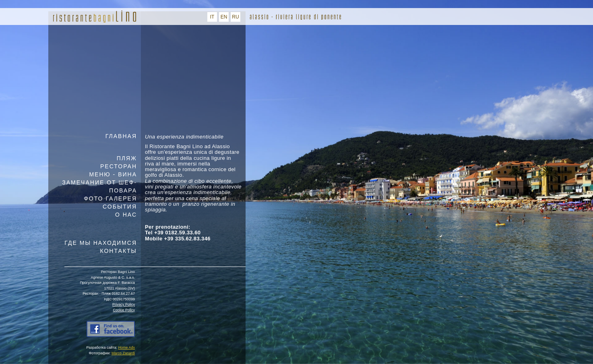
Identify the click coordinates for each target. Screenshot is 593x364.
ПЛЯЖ (127, 158)
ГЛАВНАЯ (121, 136)
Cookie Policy (124, 310)
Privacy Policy (124, 304)
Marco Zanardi (123, 353)
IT (212, 17)
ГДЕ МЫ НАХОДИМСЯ (101, 243)
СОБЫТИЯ (120, 207)
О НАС (126, 215)
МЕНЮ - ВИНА (113, 174)
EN (224, 17)
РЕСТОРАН (119, 166)
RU (235, 17)
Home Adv (126, 347)
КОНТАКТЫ (118, 251)
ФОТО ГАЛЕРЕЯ (110, 199)
